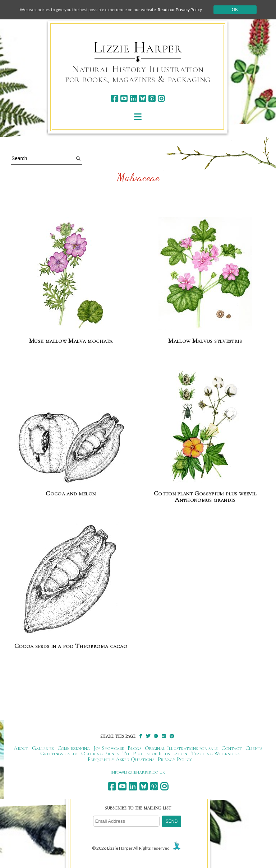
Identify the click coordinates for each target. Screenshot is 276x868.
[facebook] (114, 99)
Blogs (134, 748)
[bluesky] (142, 99)
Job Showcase (109, 748)
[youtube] (124, 99)
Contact (231, 748)
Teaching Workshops (215, 753)
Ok (235, 10)
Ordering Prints (100, 753)
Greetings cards (59, 753)
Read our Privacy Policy (180, 10)
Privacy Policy (175, 759)
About (21, 748)
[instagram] (161, 99)
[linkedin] (133, 99)
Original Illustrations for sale (181, 748)
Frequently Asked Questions (121, 759)
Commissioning (74, 748)
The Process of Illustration (155, 753)
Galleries (43, 748)
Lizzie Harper (138, 47)
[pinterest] (152, 99)
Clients (254, 748)
